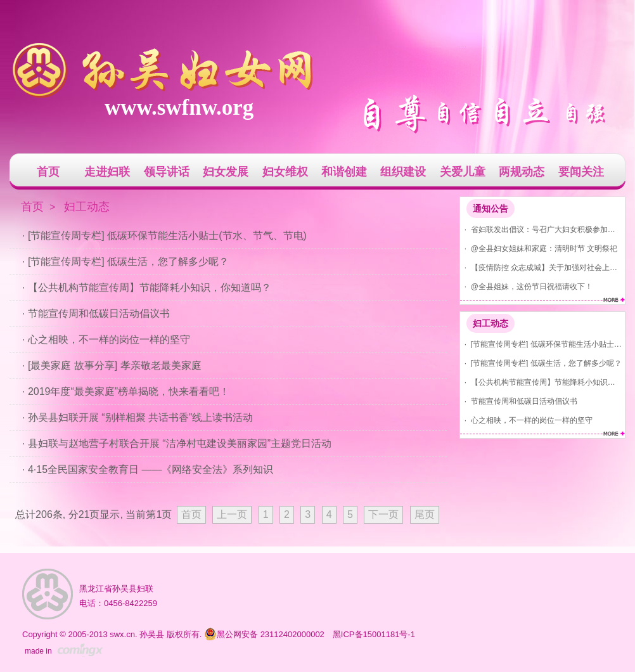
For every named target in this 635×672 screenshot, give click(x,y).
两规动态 (522, 172)
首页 (48, 172)
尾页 (425, 514)
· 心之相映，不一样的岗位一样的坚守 (526, 420)
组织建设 (403, 172)
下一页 (383, 514)
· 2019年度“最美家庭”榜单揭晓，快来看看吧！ (126, 391)
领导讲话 (167, 172)
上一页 (232, 514)
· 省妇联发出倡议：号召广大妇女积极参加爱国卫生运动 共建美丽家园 (541, 229)
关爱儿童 (463, 172)
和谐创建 (344, 172)
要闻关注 (581, 172)
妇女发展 (226, 172)
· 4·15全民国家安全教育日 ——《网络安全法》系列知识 (148, 469)
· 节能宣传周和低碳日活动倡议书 (519, 401)
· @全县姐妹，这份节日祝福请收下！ (526, 286)
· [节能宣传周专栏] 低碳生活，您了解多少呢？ (541, 363)
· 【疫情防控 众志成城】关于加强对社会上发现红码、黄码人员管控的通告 (541, 267)
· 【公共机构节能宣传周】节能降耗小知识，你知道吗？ (541, 382)
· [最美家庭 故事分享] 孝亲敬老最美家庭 (112, 365)
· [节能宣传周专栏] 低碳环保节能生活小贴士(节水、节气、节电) (541, 344)
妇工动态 (491, 323)
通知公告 (491, 209)
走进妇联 (107, 172)
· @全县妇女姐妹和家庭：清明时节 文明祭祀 (539, 248)
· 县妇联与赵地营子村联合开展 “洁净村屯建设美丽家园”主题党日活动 (177, 443)
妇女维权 (285, 172)
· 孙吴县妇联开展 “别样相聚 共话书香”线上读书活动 (138, 417)
